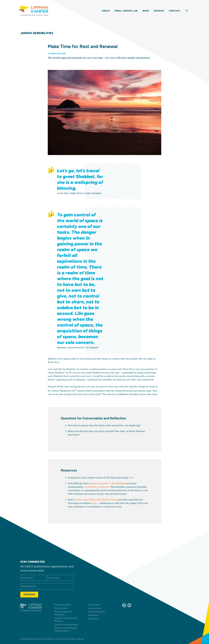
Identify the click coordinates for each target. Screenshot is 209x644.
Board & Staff (61, 608)
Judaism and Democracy (66, 624)
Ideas (146, 11)
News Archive (95, 608)
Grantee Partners (96, 612)
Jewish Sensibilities (37, 33)
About (106, 11)
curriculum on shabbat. (97, 487)
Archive (159, 11)
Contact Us (93, 619)
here (132, 478)
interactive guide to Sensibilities (108, 483)
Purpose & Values (63, 605)
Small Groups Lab (126, 11)
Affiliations (93, 615)
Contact (175, 11)
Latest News (94, 605)
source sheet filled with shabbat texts (96, 500)
